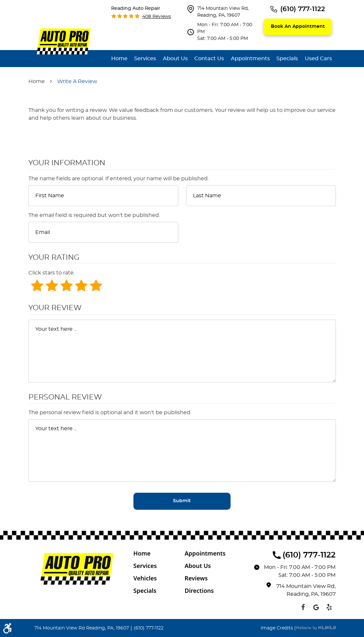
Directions (199, 591)
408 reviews (157, 17)
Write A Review (77, 81)
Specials (287, 59)
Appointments (250, 59)
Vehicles (145, 578)
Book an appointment (298, 27)
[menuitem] (119, 59)
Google (316, 607)
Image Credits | (278, 628)
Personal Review (65, 397)
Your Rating (54, 257)
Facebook (303, 607)
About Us (175, 59)
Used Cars (318, 59)
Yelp (329, 607)
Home (119, 59)
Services (145, 59)
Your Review (55, 308)
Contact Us (209, 59)
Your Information (67, 163)
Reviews (196, 578)
